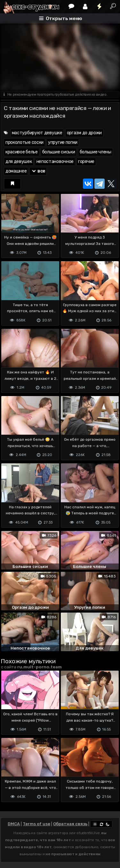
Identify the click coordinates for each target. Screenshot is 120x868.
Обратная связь (70, 824)
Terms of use (36, 824)
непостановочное (55, 162)
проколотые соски (24, 142)
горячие (86, 162)
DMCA (14, 824)
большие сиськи (59, 152)
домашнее (16, 171)
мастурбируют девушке (37, 133)
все (38, 171)
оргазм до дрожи (84, 133)
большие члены (96, 152)
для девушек (19, 162)
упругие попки (63, 142)
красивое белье (22, 152)
